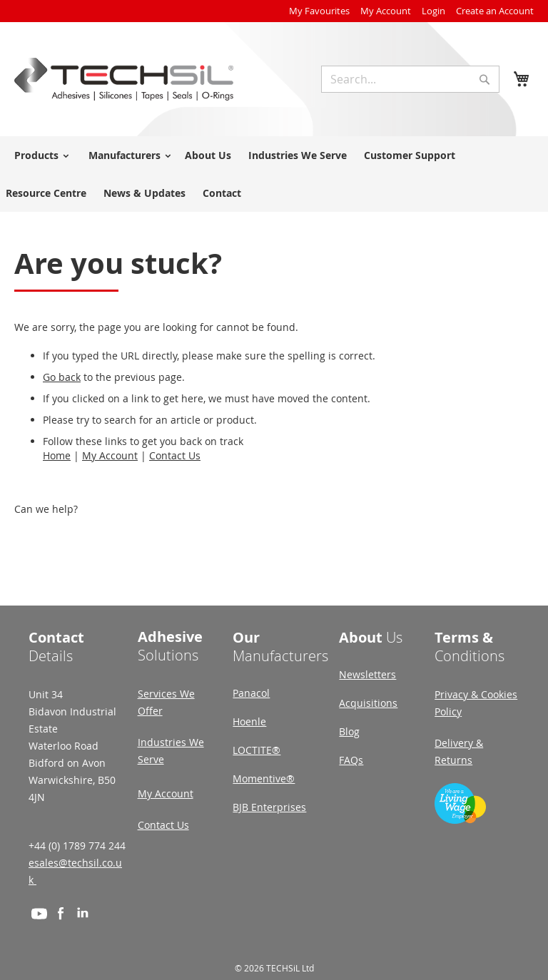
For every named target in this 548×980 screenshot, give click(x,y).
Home (57, 455)
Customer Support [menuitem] (410, 155)
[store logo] (124, 79)
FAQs (351, 760)
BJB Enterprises (269, 807)
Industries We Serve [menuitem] (298, 155)
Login (433, 11)
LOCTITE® (257, 750)
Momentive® (264, 779)
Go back (62, 377)
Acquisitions (368, 703)
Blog (349, 731)
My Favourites (319, 11)
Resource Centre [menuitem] (46, 193)
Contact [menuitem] (222, 193)
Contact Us (175, 455)
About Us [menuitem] (208, 155)
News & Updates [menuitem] (144, 193)
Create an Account (495, 11)
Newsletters (367, 674)
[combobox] (410, 79)
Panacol (251, 693)
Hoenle (249, 721)
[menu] (274, 174)
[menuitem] (39, 155)
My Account (386, 11)
